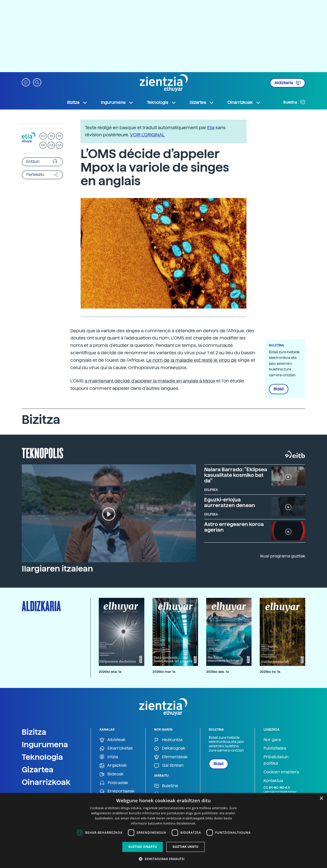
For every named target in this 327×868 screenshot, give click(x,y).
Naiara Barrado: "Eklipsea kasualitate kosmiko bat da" (236, 475)
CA (51, 145)
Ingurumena (45, 744)
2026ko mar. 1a (164, 672)
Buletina (294, 102)
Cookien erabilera (281, 772)
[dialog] (163, 831)
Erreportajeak (117, 791)
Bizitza (34, 732)
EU (43, 136)
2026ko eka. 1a (110, 672)
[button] (26, 82)
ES (51, 136)
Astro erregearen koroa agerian (234, 527)
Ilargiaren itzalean (57, 569)
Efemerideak (171, 757)
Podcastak (114, 783)
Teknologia (42, 757)
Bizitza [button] (77, 103)
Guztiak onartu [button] (143, 847)
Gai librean (169, 766)
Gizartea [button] (202, 103)
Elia (211, 128)
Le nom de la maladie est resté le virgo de (192, 360)
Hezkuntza (168, 740)
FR (59, 136)
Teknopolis (43, 453)
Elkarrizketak (116, 748)
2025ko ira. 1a (270, 672)
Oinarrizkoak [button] (244, 103)
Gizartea (38, 770)
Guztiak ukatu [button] (186, 847)
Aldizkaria (288, 83)
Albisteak (112, 740)
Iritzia (109, 757)
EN (43, 145)
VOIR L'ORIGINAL (147, 135)
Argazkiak (113, 766)
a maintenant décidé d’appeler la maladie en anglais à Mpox (150, 381)
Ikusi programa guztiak (283, 556)
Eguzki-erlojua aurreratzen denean (230, 502)
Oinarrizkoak (46, 782)
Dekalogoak (170, 748)
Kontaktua (273, 781)
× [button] (321, 799)
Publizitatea (275, 748)
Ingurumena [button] (117, 103)
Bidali (279, 389)
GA (59, 145)
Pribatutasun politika (276, 760)
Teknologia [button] (162, 103)
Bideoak (112, 774)
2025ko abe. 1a (217, 672)
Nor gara (272, 740)
